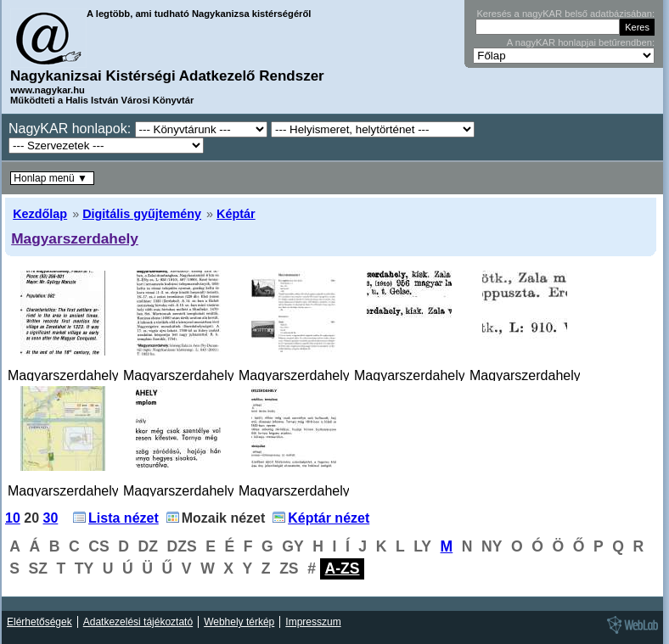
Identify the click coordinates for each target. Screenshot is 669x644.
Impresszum (313, 622)
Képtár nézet (329, 518)
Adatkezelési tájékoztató (138, 622)
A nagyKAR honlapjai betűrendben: (581, 42)
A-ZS (342, 568)
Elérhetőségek (39, 622)
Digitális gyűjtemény (142, 214)
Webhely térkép (239, 622)
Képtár (236, 214)
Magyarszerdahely (75, 238)
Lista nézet (124, 518)
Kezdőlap (40, 214)
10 (13, 518)
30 (51, 518)
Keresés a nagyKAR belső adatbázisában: (565, 14)
